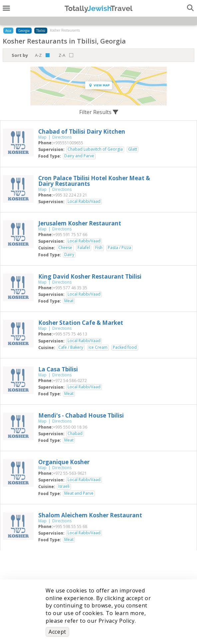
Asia (8, 31)
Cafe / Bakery (71, 347)
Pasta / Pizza (119, 248)
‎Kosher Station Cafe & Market (81, 323)
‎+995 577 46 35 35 (70, 288)
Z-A (62, 55)
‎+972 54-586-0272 (70, 381)
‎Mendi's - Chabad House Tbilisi (81, 415)
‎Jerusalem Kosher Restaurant (80, 223)
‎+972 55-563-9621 (70, 473)
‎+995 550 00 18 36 (70, 427)
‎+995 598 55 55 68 (70, 526)
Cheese (65, 248)
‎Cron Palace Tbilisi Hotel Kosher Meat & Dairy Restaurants (94, 181)
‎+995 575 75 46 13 (70, 334)
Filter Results (99, 112)
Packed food (125, 347)
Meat (69, 301)
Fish (99, 248)
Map (42, 137)
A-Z (38, 55)
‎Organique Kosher (64, 462)
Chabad (75, 434)
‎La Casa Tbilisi (58, 369)
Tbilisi (41, 31)
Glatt (133, 149)
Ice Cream (98, 347)
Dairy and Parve (79, 156)
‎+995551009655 (68, 143)
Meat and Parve (79, 493)
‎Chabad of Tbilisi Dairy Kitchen (82, 131)
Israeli (64, 486)
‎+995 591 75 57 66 (70, 235)
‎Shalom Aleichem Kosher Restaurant (90, 515)
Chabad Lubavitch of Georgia (95, 149)
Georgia (24, 31)
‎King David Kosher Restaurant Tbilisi (90, 276)
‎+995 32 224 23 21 (70, 195)
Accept (57, 632)
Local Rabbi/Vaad (84, 201)
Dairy (69, 255)
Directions (62, 137)
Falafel (84, 248)
